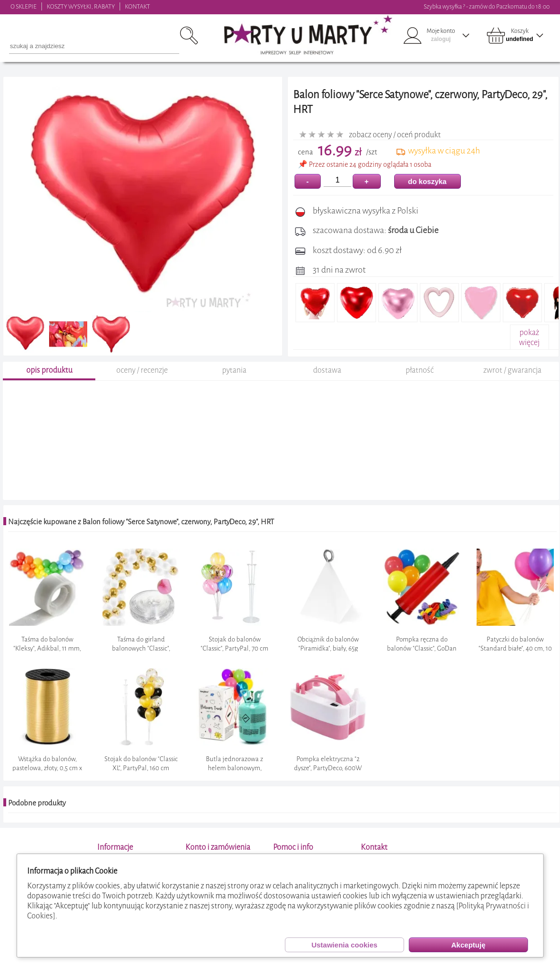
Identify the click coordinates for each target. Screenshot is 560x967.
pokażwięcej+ (529, 342)
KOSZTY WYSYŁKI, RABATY (81, 6)
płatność (420, 380)
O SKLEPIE (24, 6)
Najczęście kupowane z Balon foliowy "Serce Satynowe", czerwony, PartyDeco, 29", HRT (141, 531)
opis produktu (49, 380)
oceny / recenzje (142, 380)
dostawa (327, 380)
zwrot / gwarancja (512, 380)
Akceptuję (468, 945)
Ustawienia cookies (344, 945)
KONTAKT (137, 6)
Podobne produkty (37, 812)
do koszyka (427, 181)
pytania (234, 380)
